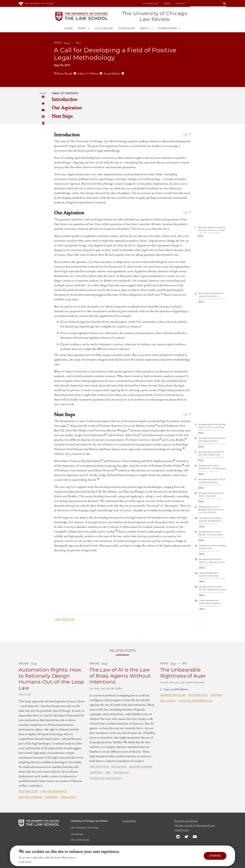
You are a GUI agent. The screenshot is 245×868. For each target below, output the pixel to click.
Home (69, 29)
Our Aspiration (67, 108)
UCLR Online (104, 29)
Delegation (119, 767)
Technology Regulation (105, 778)
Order (167, 4)
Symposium (127, 29)
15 (98, 479)
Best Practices (65, 619)
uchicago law (150, 4)
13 (183, 465)
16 (117, 531)
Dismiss (215, 856)
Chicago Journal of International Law (195, 826)
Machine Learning (30, 797)
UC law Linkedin (178, 836)
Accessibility (129, 821)
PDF (43, 123)
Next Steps (62, 116)
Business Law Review (186, 821)
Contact (180, 4)
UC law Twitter (186, 836)
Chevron (216, 695)
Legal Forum (182, 830)
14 (116, 470)
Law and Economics (54, 791)
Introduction (65, 99)
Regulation (68, 797)
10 (184, 448)
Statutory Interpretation (195, 701)
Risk (108, 772)
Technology (121, 772)
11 (102, 460)
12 (174, 460)
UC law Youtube (195, 836)
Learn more (25, 862)
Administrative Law (173, 695)
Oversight (51, 797)
